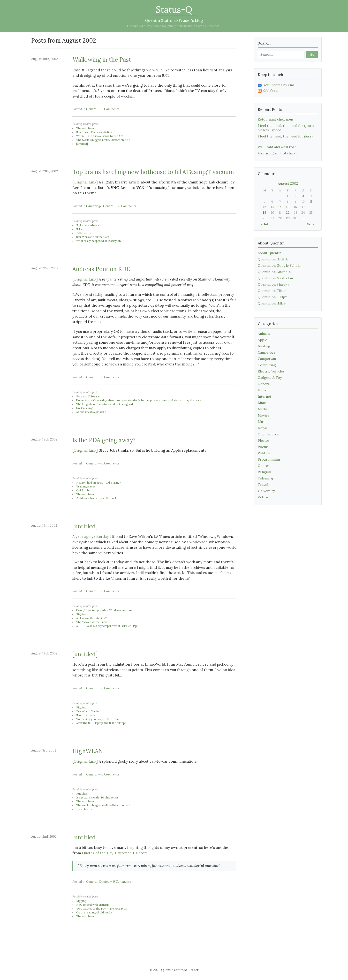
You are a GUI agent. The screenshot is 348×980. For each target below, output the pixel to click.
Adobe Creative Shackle (91, 412)
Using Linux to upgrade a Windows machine (104, 610)
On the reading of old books (94, 912)
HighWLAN (88, 751)
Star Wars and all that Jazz (93, 237)
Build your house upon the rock (96, 498)
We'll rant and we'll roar (277, 147)
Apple (262, 340)
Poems (263, 447)
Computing (267, 365)
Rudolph (82, 794)
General (92, 109)
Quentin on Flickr (272, 291)
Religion (264, 472)
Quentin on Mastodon (275, 278)
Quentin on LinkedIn (274, 272)
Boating (264, 346)
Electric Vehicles (271, 371)
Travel (263, 485)
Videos (263, 497)
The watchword (86, 128)
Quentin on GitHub (273, 259)
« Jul (265, 224)
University (266, 491)
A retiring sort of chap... (277, 153)
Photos (264, 441)
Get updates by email (277, 85)
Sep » (311, 224)
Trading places (86, 486)
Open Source (268, 434)
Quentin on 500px (272, 297)
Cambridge (94, 206)
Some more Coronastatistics (94, 132)
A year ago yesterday (90, 536)
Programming (269, 459)
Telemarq (265, 478)
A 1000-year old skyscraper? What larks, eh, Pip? (107, 626)
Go (312, 55)
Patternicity (84, 233)
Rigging (81, 614)
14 (280, 207)
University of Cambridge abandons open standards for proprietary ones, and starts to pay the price (139, 400)
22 (288, 213)
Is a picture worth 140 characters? (98, 798)
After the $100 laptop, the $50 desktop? (101, 723)
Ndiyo (262, 428)
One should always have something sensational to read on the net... (174, 26)
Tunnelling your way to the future (98, 719)
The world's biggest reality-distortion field (103, 140)
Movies (264, 415)
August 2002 (288, 183)
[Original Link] (85, 182)
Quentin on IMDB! (272, 303)
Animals (264, 334)
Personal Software (88, 396)
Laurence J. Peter (130, 853)
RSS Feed (268, 90)
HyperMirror (84, 809)
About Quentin (269, 253)
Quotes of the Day (98, 853)
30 (295, 218)
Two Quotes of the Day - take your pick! (102, 909)
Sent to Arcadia (86, 715)
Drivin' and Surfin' (88, 711)
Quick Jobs (83, 490)
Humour (264, 390)
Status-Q (174, 9)
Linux (262, 403)
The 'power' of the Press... (93, 622)
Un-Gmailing (84, 408)
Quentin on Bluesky (273, 284)
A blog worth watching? (91, 618)
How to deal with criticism (93, 905)
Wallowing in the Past (102, 60)
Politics (264, 453)
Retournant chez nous (276, 119)
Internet (265, 396)
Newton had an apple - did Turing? (98, 483)
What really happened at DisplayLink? (100, 241)
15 (288, 207)
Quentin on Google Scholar (280, 266)
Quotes (104, 882)
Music (262, 422)
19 (265, 213)
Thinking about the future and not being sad (105, 404)
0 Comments (110, 109)
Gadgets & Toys (271, 378)
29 (288, 218)
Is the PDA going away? (104, 440)
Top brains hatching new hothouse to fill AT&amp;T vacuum (153, 172)
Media (263, 409)
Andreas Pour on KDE (101, 269)
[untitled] (82, 144)
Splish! (80, 229)
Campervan (267, 359)
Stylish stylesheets (88, 225)
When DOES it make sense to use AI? (99, 136)
